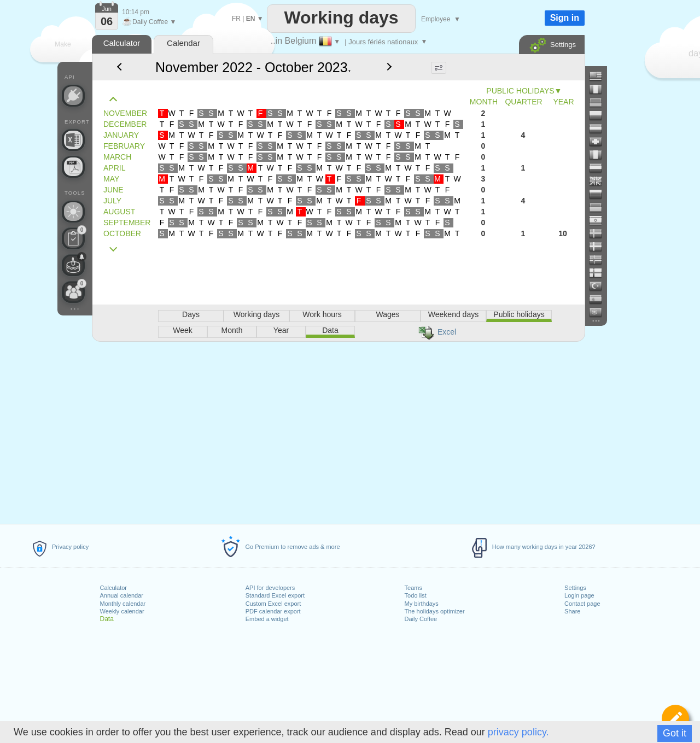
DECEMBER (125, 124)
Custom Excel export (273, 604)
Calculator (114, 588)
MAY (111, 179)
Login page (579, 595)
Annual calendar (122, 595)
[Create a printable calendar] (73, 167)
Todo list (416, 595)
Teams (413, 588)
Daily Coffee (421, 619)
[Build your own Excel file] (73, 140)
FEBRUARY (124, 146)
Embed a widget (267, 619)
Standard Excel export (275, 595)
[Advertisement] (338, 431)
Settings (575, 588)
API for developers (270, 588)
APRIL (114, 168)
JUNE (113, 190)
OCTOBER (122, 233)
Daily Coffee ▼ (149, 22)
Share (572, 611)
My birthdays (422, 604)
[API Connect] (73, 96)
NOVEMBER (125, 113)
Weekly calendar (122, 611)
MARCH (117, 157)
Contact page (582, 604)
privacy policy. (518, 732)
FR (236, 19)
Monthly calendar (123, 604)
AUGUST (119, 212)
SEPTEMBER (127, 223)
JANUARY (121, 135)
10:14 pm (136, 12)
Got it (675, 733)
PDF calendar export (273, 611)
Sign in (565, 18)
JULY (112, 201)
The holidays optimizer (435, 611)
